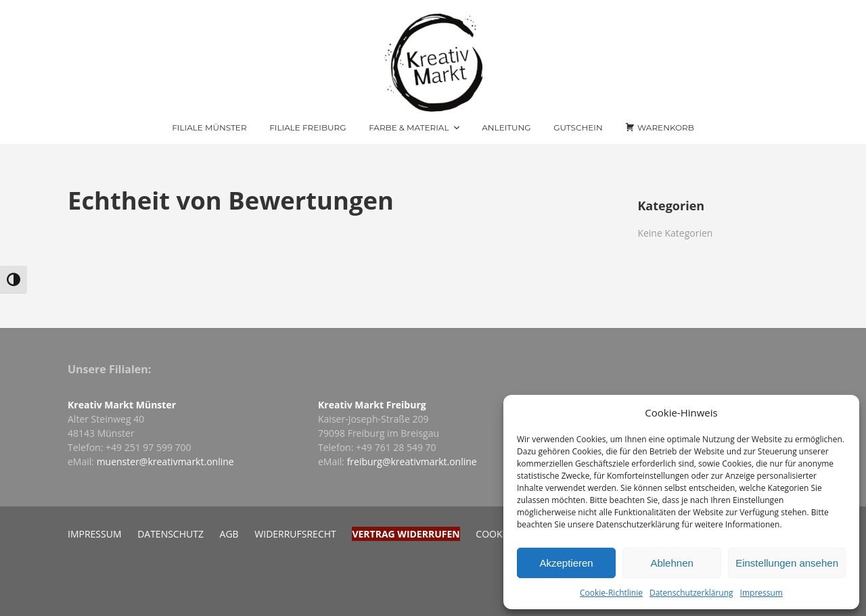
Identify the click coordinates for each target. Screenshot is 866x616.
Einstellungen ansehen (787, 563)
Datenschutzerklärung (691, 593)
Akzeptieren (566, 563)
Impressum (761, 593)
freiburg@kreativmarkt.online (412, 461)
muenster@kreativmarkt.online (165, 461)
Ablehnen (671, 563)
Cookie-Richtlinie (611, 593)
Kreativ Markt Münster (122, 405)
